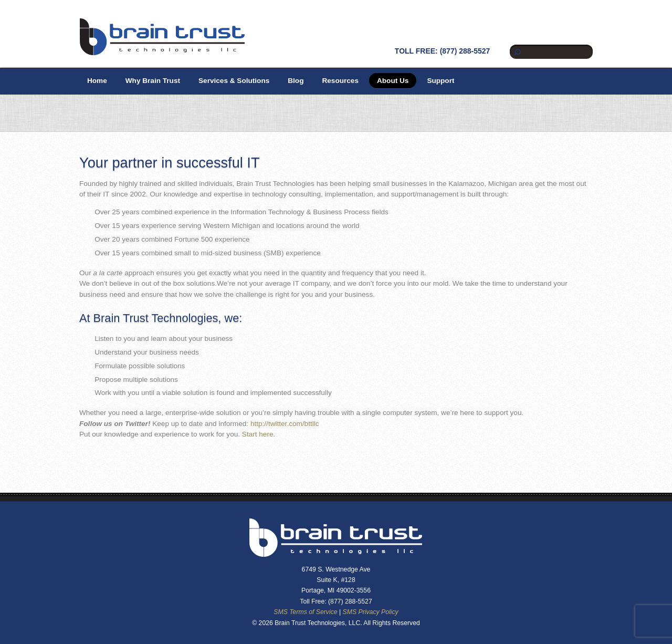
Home (97, 81)
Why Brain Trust (153, 81)
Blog (296, 81)
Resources (340, 81)
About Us (393, 81)
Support (440, 81)
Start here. (259, 434)
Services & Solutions (234, 81)
